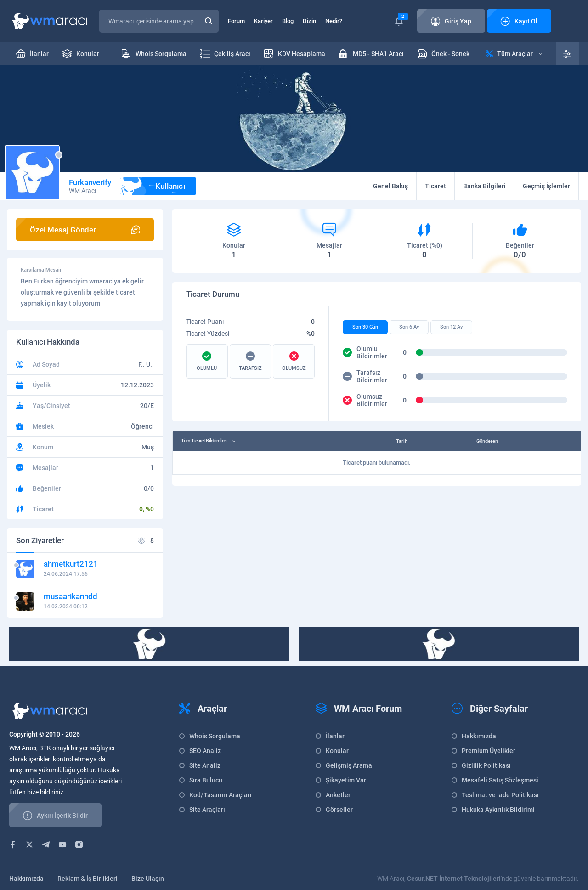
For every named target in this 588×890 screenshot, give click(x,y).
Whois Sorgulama (215, 736)
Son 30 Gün (365, 327)
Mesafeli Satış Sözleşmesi (500, 780)
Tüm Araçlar (514, 54)
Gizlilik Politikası (486, 765)
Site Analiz (205, 765)
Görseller (339, 810)
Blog (288, 21)
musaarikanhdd (71, 596)
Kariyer (263, 21)
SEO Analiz (205, 751)
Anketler (338, 795)
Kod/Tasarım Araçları (220, 795)
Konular (337, 751)
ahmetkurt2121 (71, 564)
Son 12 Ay (451, 327)
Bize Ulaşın (148, 879)
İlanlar (335, 736)
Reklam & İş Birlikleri (88, 879)
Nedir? (334, 21)
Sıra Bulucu (206, 780)
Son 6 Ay (409, 327)
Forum (236, 21)
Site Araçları (207, 810)
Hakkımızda (479, 736)
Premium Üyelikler (489, 751)
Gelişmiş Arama (349, 765)
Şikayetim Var (346, 780)
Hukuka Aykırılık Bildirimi (498, 810)
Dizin (309, 21)
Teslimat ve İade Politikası (500, 795)
